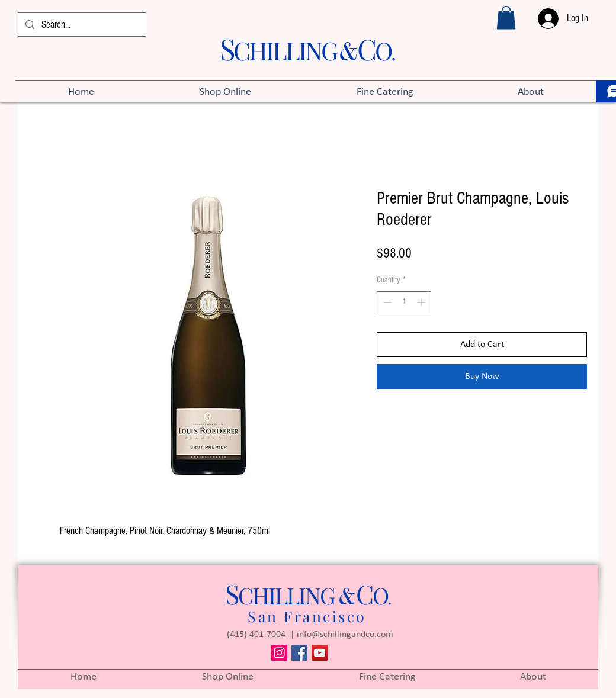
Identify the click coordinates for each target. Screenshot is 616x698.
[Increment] (422, 302)
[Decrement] (386, 302)
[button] (506, 17)
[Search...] (81, 25)
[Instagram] (279, 653)
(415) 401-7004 (256, 635)
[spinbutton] (404, 302)
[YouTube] (320, 653)
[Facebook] (299, 653)
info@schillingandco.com (345, 635)
